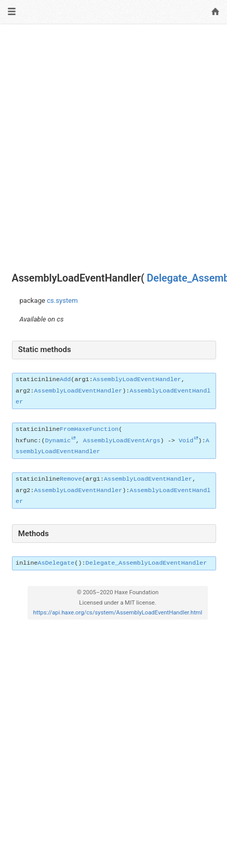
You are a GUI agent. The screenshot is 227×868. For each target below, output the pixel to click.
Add (65, 380)
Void (186, 441)
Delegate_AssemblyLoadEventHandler (146, 563)
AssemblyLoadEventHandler (137, 380)
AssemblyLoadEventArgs (122, 441)
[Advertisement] (113, 148)
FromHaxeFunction (89, 429)
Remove (71, 479)
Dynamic (58, 441)
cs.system (62, 300)
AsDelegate (56, 563)
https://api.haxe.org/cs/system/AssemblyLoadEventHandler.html (118, 613)
